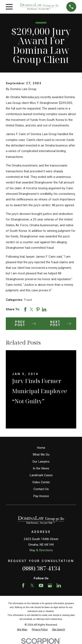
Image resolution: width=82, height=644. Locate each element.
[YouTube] (41, 585)
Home (41, 448)
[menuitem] (22, 630)
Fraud (28, 300)
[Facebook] (23, 585)
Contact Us (41, 489)
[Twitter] (32, 585)
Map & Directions (41, 550)
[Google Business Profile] (50, 585)
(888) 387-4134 (41, 568)
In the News (41, 468)
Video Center (41, 482)
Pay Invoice (41, 496)
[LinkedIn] (59, 585)
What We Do (41, 455)
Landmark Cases (41, 475)
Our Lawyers (41, 462)
